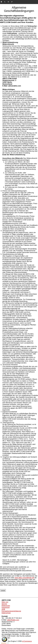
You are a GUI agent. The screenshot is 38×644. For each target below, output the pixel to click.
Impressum (6, 607)
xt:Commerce (27, 641)
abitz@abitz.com (13, 620)
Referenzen (6, 606)
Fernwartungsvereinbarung (11, 611)
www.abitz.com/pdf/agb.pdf (24, 578)
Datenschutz (6, 613)
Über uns (5, 602)
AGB (3, 609)
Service (4, 604)
